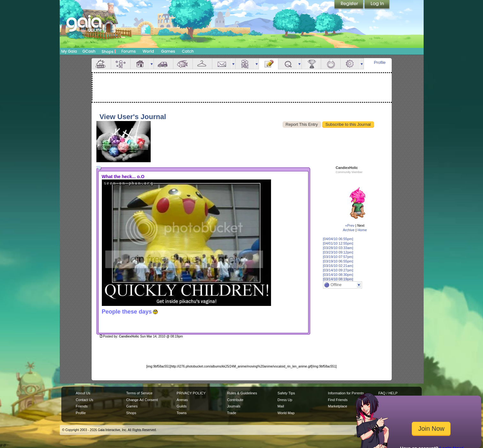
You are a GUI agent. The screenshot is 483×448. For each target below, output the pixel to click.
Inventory (202, 64)
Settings (350, 64)
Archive (349, 230)
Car (163, 64)
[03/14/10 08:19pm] (338, 279)
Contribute (235, 400)
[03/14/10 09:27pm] (338, 270)
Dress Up (285, 400)
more (152, 64)
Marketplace (337, 406)
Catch (188, 51)
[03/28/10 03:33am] (338, 248)
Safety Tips (286, 393)
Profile (380, 62)
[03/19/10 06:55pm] (338, 261)
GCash (89, 51)
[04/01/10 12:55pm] (338, 243)
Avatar (121, 64)
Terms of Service (139, 393)
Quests (288, 64)
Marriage (331, 64)
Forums (128, 51)
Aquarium (183, 64)
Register (349, 5)
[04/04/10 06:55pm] (338, 239)
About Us (83, 393)
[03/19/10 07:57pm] (338, 257)
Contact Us (84, 400)
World (148, 51)
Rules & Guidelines (242, 393)
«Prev (350, 225)
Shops (109, 51)
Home (362, 230)
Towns (181, 413)
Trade (231, 413)
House (140, 64)
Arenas (182, 400)
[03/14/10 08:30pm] (338, 275)
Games (168, 51)
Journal (268, 64)
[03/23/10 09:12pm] (338, 252)
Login (377, 5)
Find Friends (338, 400)
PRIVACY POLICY (191, 393)
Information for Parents (346, 393)
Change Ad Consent (142, 400)
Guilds (181, 406)
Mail (222, 64)
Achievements (311, 64)
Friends (245, 64)
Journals (234, 406)
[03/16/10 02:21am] (338, 266)
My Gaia (69, 51)
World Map (286, 413)
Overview (101, 64)
